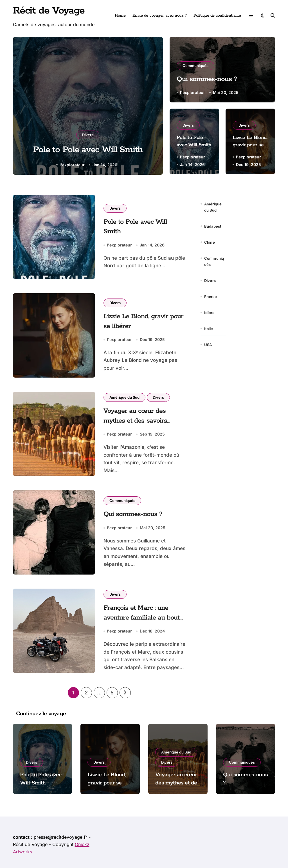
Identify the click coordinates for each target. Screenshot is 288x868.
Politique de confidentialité (217, 15)
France (211, 297)
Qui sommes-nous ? (210, 79)
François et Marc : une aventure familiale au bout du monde (143, 618)
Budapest (213, 226)
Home (120, 15)
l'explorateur (72, 165)
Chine (210, 242)
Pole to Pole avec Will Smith (88, 150)
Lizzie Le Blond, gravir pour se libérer (250, 145)
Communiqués (195, 64)
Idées (209, 313)
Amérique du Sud (124, 397)
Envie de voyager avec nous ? (160, 15)
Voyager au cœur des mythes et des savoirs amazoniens (136, 421)
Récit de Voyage (49, 11)
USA (208, 345)
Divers (88, 134)
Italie (209, 329)
